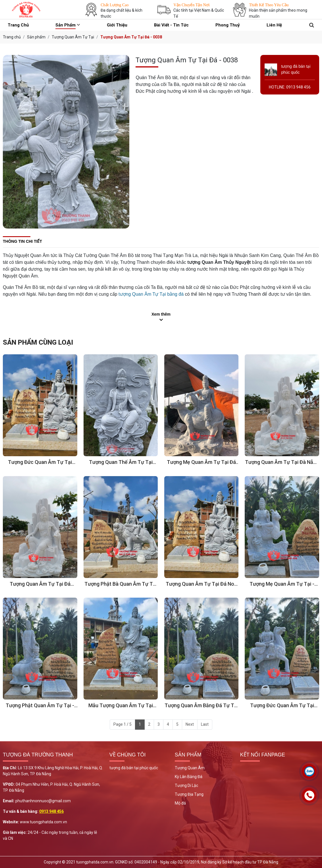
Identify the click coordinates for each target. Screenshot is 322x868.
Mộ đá (180, 803)
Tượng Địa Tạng (189, 794)
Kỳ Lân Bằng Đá (189, 777)
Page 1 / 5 (122, 724)
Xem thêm (161, 314)
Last (205, 724)
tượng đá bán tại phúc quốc (134, 768)
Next (190, 724)
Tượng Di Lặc (186, 785)
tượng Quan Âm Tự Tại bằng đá (151, 294)
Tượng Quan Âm (190, 768)
